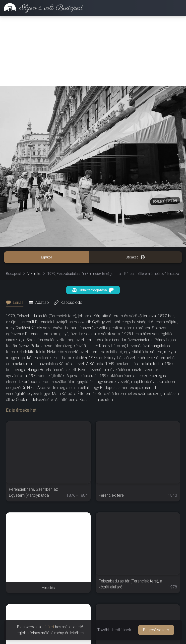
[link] (41, 8)
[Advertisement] (93, 51)
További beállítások (114, 630)
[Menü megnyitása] (179, 8)
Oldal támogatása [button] (93, 290)
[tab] (16, 303)
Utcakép (136, 257)
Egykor (47, 257)
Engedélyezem (156, 630)
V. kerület (34, 274)
